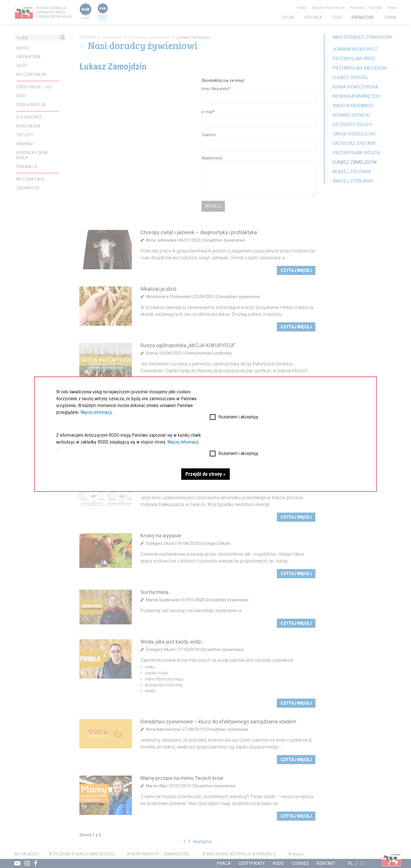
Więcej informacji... (97, 412)
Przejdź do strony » (205, 474)
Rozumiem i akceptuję (238, 417)
